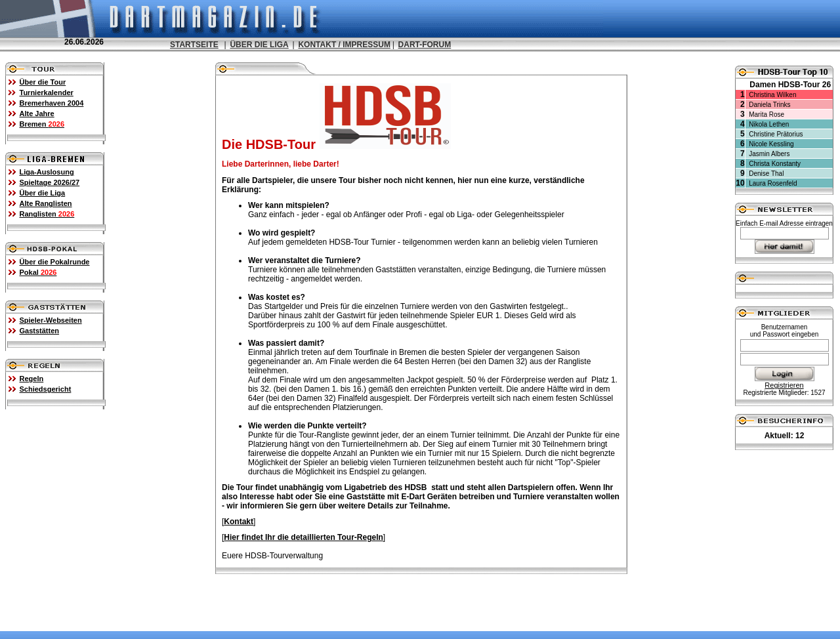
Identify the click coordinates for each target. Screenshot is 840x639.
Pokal (38, 272)
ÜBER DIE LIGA (259, 45)
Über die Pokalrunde (55, 261)
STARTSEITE (194, 45)
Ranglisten (47, 213)
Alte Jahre (37, 113)
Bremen (42, 123)
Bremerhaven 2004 (52, 102)
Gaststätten (40, 330)
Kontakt (239, 521)
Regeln (32, 378)
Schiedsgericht (46, 388)
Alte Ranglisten (46, 203)
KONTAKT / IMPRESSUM (344, 45)
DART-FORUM (425, 45)
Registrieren (784, 384)
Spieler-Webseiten (51, 319)
